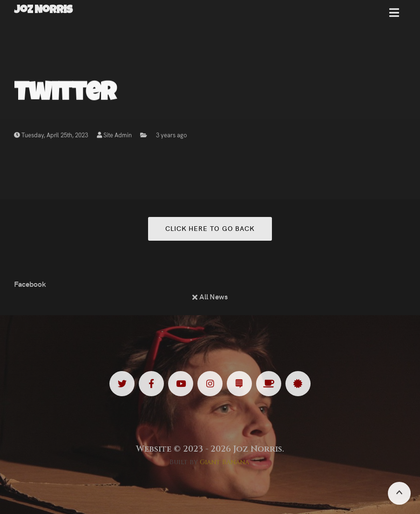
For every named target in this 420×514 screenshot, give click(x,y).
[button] (394, 16)
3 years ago (171, 136)
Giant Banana (225, 462)
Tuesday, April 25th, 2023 (51, 136)
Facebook (30, 284)
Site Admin (114, 136)
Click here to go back (210, 228)
